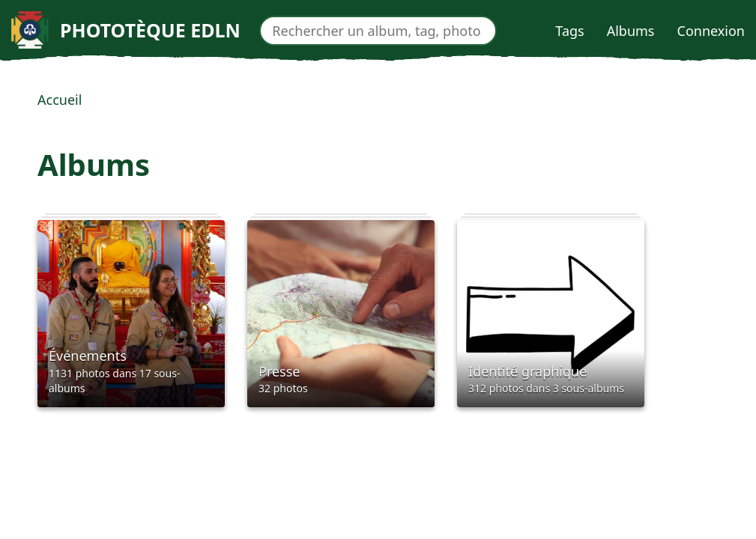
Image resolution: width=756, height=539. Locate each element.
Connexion (711, 31)
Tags (569, 31)
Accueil (60, 100)
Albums (631, 31)
